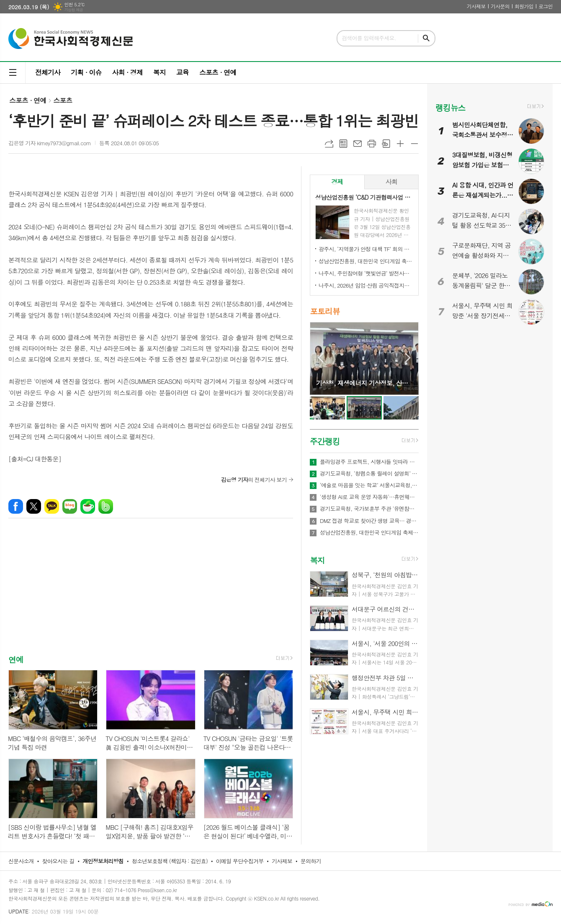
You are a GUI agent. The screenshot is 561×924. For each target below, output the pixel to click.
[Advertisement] (151, 594)
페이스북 (16, 506)
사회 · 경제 (127, 72)
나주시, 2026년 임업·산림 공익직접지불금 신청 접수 (366, 285)
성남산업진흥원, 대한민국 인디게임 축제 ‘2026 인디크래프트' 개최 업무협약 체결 (366, 261)
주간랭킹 (325, 441)
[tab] (337, 182)
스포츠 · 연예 (218, 72)
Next (408, 358)
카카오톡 (52, 506)
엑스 (34, 506)
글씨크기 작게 (414, 144)
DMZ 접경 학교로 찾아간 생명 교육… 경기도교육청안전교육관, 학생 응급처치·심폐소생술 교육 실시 (369, 521)
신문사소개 (21, 861)
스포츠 (63, 100)
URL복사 (329, 144)
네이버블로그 (70, 506)
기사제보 (476, 6)
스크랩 (386, 144)
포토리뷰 (325, 311)
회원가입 (524, 6)
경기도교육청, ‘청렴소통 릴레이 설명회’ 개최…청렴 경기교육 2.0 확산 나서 (369, 474)
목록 (343, 144)
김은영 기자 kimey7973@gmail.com (50, 143)
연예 (16, 659)
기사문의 (500, 6)
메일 (358, 144)
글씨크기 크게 (400, 144)
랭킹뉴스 (450, 107)
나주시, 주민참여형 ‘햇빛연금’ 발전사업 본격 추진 (366, 273)
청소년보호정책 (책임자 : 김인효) (170, 861)
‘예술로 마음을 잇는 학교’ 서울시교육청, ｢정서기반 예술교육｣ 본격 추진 (369, 485)
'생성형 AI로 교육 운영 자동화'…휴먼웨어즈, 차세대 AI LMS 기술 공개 (369, 497)
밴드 (106, 506)
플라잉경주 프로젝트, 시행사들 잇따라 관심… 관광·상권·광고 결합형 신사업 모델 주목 (369, 462)
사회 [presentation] (391, 181)
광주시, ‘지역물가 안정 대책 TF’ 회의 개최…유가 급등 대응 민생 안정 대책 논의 (366, 249)
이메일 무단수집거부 (240, 861)
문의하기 (311, 861)
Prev (320, 358)
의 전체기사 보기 (254, 480)
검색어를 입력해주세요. (369, 38)
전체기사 (48, 72)
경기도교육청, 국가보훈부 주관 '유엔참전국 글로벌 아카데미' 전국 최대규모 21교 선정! (369, 509)
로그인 (546, 6)
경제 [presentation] (337, 181)
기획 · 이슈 (86, 72)
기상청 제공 (73, 10)
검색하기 (426, 38)
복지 (160, 72)
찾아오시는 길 (58, 861)
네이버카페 (88, 506)
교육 (183, 72)
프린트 (372, 144)
